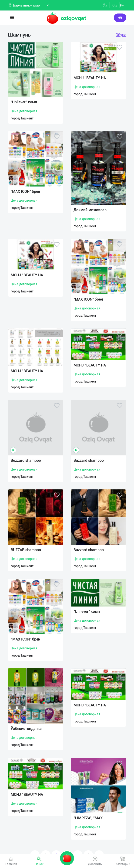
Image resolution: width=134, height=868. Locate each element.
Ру (122, 5)
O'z (115, 5)
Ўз (105, 5)
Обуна (121, 35)
